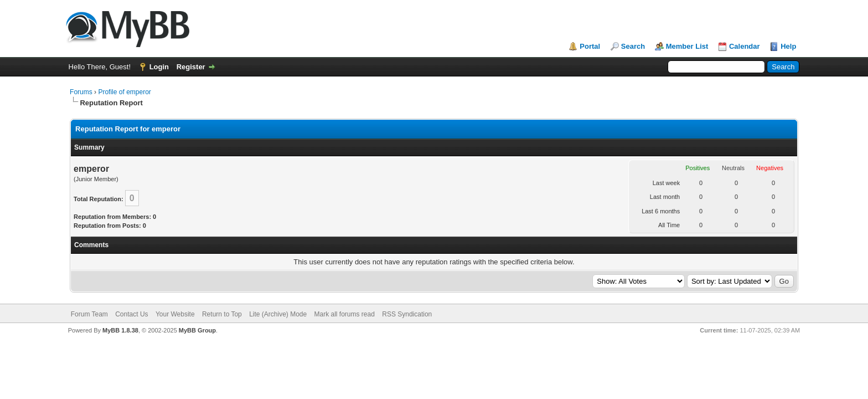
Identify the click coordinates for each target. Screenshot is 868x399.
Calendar (745, 46)
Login (159, 67)
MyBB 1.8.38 (120, 330)
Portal (590, 46)
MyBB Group (197, 330)
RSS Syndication (407, 314)
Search (633, 46)
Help (788, 46)
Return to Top (222, 314)
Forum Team (89, 314)
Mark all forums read (345, 314)
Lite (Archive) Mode (278, 314)
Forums (81, 92)
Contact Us (131, 314)
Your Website (175, 314)
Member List (687, 46)
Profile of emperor (124, 92)
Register (191, 67)
